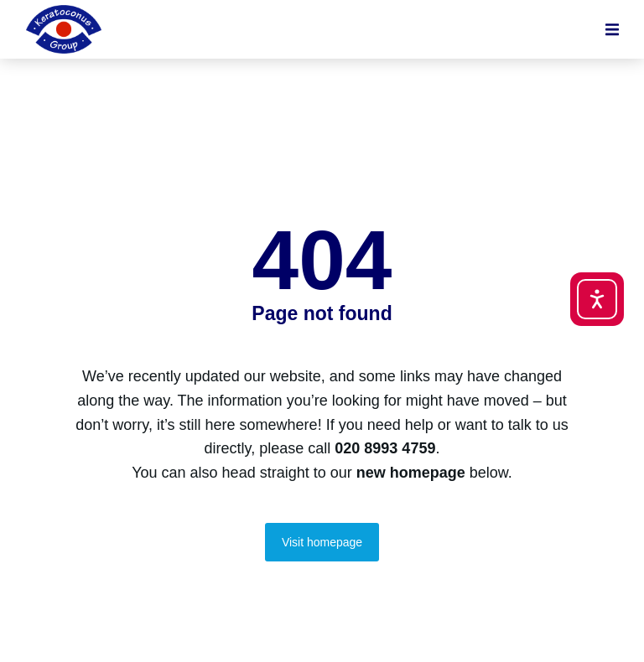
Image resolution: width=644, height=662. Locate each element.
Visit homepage (322, 542)
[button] (612, 29)
